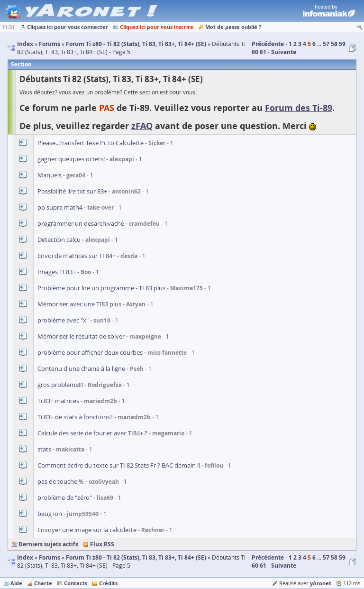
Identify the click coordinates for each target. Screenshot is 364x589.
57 (326, 44)
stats (44, 449)
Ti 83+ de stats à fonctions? (75, 417)
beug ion (50, 514)
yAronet (321, 583)
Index (25, 557)
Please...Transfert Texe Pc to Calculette (91, 143)
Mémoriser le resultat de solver (81, 336)
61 (263, 52)
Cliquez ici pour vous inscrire (157, 27)
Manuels (50, 175)
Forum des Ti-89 (299, 108)
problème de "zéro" (65, 497)
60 (255, 52)
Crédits (108, 583)
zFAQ (142, 126)
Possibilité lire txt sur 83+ (72, 191)
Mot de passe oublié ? (233, 27)
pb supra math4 (60, 207)
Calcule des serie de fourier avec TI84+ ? (92, 433)
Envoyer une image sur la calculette (87, 530)
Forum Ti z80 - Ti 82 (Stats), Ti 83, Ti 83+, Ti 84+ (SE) (136, 557)
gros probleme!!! (60, 385)
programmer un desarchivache (81, 223)
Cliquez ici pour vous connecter (68, 27)
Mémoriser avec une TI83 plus (79, 304)
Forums (50, 557)
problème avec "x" (63, 320)
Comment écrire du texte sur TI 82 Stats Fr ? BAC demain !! (119, 465)
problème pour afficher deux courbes (90, 352)
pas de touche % (61, 481)
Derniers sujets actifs (48, 544)
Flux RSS (102, 544)
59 (342, 44)
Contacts (76, 583)
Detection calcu (59, 239)
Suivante (284, 52)
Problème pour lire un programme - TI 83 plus (101, 288)
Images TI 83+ (57, 272)
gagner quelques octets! (71, 159)
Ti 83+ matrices (58, 401)
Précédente (268, 44)
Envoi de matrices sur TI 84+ (77, 256)
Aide (16, 583)
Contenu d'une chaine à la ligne (81, 368)
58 (334, 44)
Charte (43, 583)
